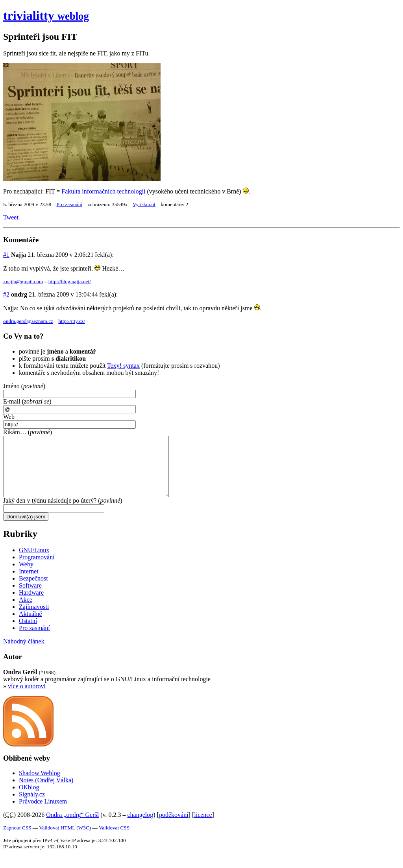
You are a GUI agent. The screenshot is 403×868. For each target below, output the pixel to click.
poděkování (174, 827)
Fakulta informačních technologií (103, 191)
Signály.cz (32, 806)
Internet (29, 583)
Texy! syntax (123, 366)
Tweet (11, 217)
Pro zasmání (69, 204)
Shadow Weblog (40, 785)
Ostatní (28, 633)
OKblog (29, 799)
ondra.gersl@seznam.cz (28, 321)
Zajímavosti (34, 618)
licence (203, 827)
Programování (37, 569)
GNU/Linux (34, 562)
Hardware (31, 604)
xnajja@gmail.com (23, 281)
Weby (26, 576)
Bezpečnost (33, 590)
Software (30, 597)
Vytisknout (144, 204)
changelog (140, 827)
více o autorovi (27, 698)
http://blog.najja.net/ (70, 281)
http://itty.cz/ (72, 321)
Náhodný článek (24, 653)
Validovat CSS (114, 839)
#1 (6, 255)
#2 (6, 294)
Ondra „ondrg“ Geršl (72, 827)
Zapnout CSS (17, 839)
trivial (46, 15)
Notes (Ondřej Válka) (46, 792)
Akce (26, 611)
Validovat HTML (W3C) (65, 839)
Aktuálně (31, 626)
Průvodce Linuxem (43, 813)
